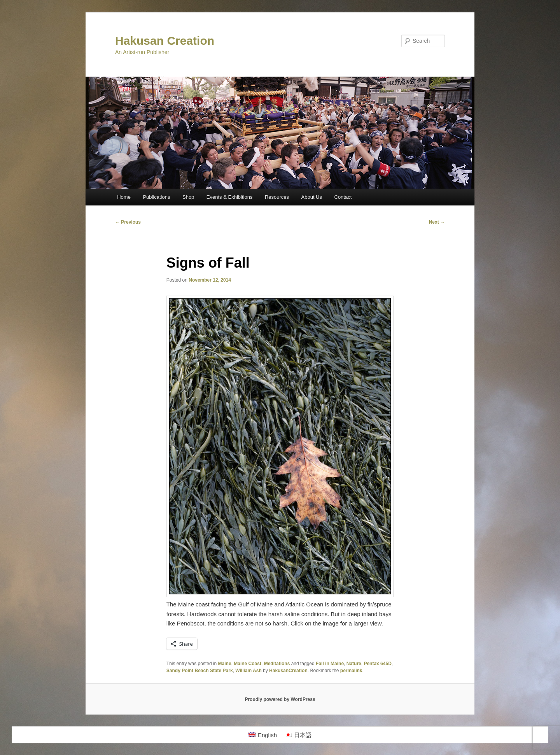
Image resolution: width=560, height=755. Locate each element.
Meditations (277, 664)
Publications (156, 197)
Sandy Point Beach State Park (200, 671)
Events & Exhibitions (230, 197)
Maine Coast (248, 664)
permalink (351, 671)
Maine (225, 664)
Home (124, 197)
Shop (188, 197)
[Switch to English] (263, 735)
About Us (312, 197)
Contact (343, 197)
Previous (128, 222)
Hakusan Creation (165, 41)
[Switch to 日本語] (298, 735)
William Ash (248, 671)
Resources (277, 197)
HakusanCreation (288, 671)
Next (437, 222)
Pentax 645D (377, 664)
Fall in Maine (330, 664)
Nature (354, 664)
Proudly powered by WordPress (280, 699)
